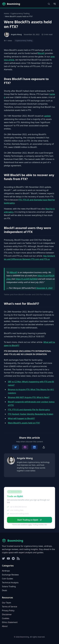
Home (6, 13)
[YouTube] (8, 558)
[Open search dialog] (49, 4)
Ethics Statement (10, 622)
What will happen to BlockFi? (21, 418)
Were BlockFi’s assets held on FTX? (24, 423)
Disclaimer (7, 614)
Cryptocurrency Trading (20, 13)
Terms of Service (10, 607)
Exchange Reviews (10, 575)
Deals (4, 590)
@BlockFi (13, 272)
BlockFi (41, 53)
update (47, 116)
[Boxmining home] (11, 4)
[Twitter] (3, 558)
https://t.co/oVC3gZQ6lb (26, 279)
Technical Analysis (10, 583)
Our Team (7, 603)
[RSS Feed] (18, 558)
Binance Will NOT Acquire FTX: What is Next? (29, 397)
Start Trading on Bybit (29, 520)
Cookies (6, 618)
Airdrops (6, 571)
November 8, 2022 (44, 288)
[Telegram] (13, 558)
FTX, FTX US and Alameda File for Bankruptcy (29, 410)
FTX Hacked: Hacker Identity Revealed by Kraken (31, 414)
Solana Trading (9, 586)
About (5, 626)
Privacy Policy (8, 610)
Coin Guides (8, 579)
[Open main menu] (55, 4)
